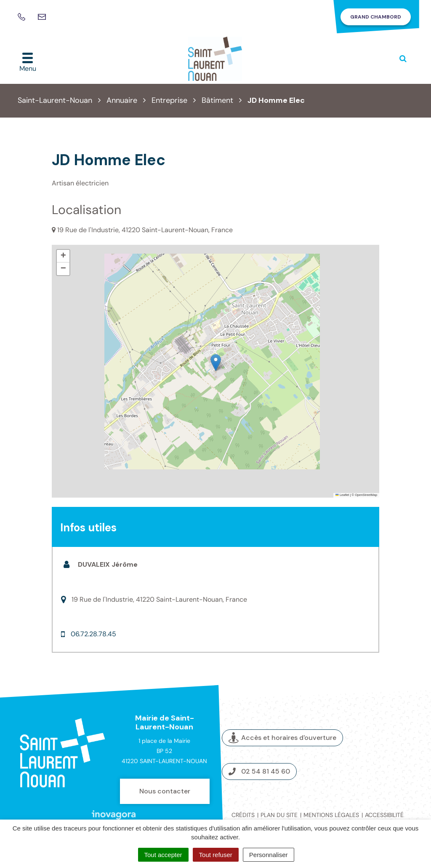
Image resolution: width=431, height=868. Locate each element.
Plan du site (279, 815)
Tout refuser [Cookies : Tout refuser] (216, 855)
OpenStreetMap (366, 495)
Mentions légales (331, 815)
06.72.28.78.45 (93, 634)
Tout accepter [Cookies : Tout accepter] (163, 855)
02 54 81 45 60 (259, 771)
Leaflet (342, 495)
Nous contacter (165, 791)
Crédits (243, 815)
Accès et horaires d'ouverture (282, 738)
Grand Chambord (376, 17)
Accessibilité (384, 815)
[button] (216, 363)
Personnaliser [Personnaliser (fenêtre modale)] (269, 855)
